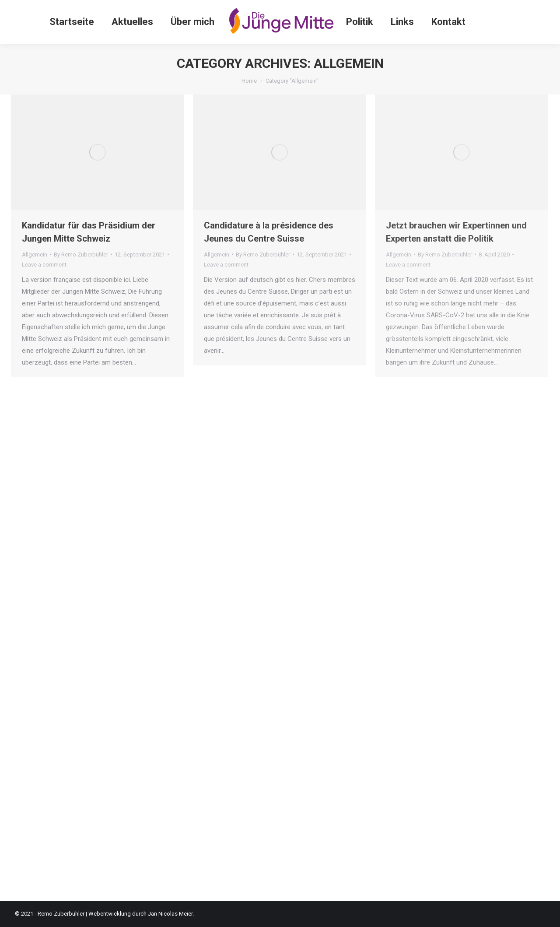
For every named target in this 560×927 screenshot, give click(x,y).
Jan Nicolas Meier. (171, 914)
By (81, 255)
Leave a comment (44, 265)
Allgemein (35, 255)
